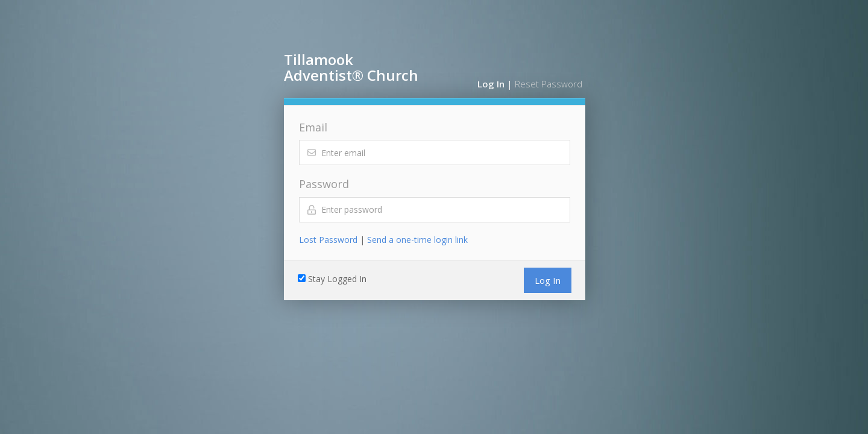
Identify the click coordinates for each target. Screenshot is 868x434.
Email (313, 127)
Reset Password (549, 84)
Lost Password (328, 240)
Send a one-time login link (417, 240)
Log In (491, 84)
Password (324, 184)
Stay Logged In (337, 279)
